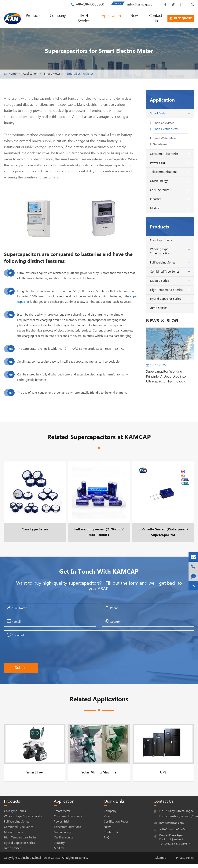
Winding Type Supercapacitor (160, 251)
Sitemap (161, 858)
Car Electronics (160, 190)
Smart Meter (52, 74)
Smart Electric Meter (80, 74)
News (135, 16)
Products (33, 16)
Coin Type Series (161, 240)
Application (111, 16)
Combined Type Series (165, 272)
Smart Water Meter (165, 138)
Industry (155, 199)
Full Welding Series (163, 263)
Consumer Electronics (164, 154)
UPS (163, 772)
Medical (155, 208)
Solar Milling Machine (99, 772)
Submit (21, 668)
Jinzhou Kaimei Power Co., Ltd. (42, 858)
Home (13, 74)
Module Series (159, 281)
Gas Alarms (160, 144)
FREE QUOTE (181, 18)
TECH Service (84, 19)
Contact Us (156, 19)
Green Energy (159, 181)
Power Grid (157, 163)
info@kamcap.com (141, 4)
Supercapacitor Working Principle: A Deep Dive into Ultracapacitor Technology (166, 377)
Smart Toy (35, 772)
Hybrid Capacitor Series (165, 299)
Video (108, 816)
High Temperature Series (166, 290)
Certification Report (117, 822)
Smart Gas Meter (163, 123)
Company (58, 16)
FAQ (107, 838)
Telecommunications (164, 172)
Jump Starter (158, 308)
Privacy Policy (185, 858)
